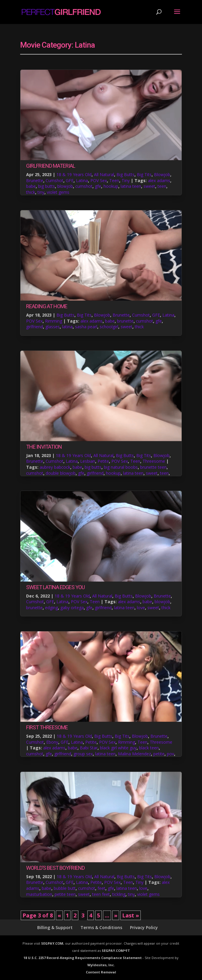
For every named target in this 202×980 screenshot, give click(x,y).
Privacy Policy (144, 927)
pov (170, 754)
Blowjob (162, 174)
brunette (125, 321)
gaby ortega (72, 608)
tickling (119, 894)
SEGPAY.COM (52, 943)
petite (159, 754)
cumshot (84, 186)
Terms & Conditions (101, 927)
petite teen (65, 894)
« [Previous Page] (59, 915)
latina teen (131, 186)
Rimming (54, 321)
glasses (53, 327)
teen (162, 186)
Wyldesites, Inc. (101, 965)
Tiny (126, 180)
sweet (149, 186)
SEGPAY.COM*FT (116, 950)
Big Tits (144, 174)
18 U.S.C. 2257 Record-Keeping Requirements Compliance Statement (83, 958)
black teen (149, 748)
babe (31, 186)
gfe (98, 186)
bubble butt (65, 888)
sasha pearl (86, 327)
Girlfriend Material (51, 166)
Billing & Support (55, 927)
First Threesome (47, 727)
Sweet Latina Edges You (55, 587)
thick (31, 192)
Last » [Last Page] (131, 915)
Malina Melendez (134, 754)
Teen (114, 180)
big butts (47, 186)
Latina (82, 180)
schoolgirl (109, 327)
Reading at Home (47, 306)
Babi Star (89, 748)
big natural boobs (121, 467)
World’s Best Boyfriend (55, 868)
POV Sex (99, 180)
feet (101, 888)
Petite (103, 461)
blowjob (65, 186)
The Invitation (44, 447)
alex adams (159, 180)
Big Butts (125, 174)
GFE (70, 180)
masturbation (39, 894)
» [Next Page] (116, 915)
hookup (111, 186)
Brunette (35, 180)
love (141, 608)
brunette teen (153, 467)
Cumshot (54, 180)
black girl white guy (118, 748)
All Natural (104, 174)
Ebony (52, 742)
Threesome (154, 461)
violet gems (58, 192)
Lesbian (88, 461)
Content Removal (101, 972)
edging (51, 608)
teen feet (101, 894)
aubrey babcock (55, 467)
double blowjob (61, 473)
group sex (83, 754)
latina (67, 327)
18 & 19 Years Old (74, 174)
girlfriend (35, 327)
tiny (41, 192)
